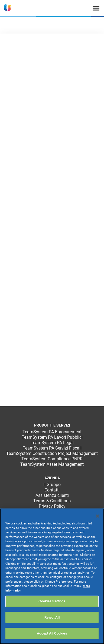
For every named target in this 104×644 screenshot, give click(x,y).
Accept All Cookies (52, 633)
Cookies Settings (52, 601)
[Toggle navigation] (96, 8)
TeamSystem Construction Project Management (52, 453)
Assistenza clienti (52, 495)
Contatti (52, 490)
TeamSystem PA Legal (52, 443)
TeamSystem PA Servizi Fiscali (52, 448)
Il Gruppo (52, 485)
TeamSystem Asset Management (52, 464)
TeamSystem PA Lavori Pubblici (52, 437)
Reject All (52, 617)
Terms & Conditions (52, 501)
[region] (52, 576)
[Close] (97, 516)
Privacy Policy (52, 506)
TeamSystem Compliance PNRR (52, 459)
